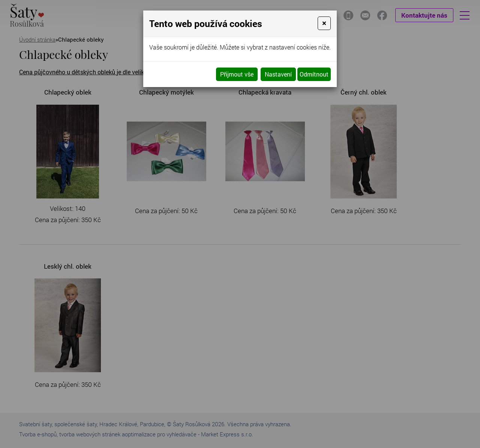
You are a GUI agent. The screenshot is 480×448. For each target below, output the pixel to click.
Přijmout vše (237, 74)
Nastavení (278, 74)
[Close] (324, 23)
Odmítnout (314, 74)
